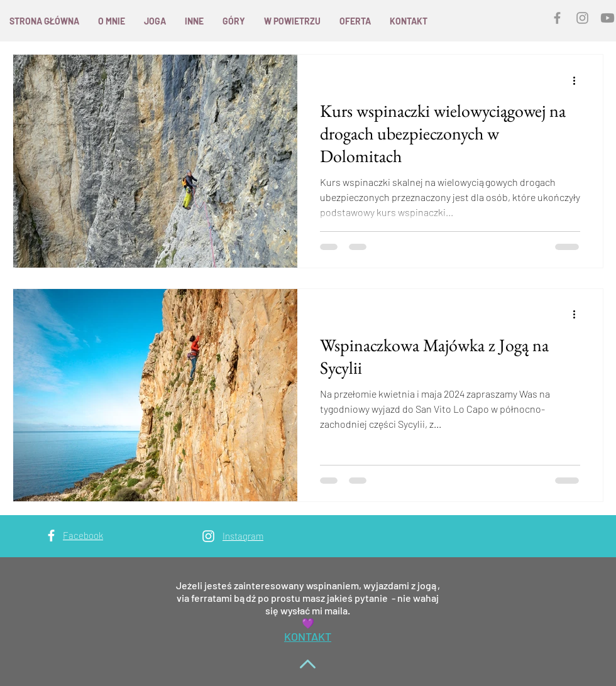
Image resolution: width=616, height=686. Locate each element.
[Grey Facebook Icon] (557, 18)
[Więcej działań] (578, 80)
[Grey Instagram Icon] (582, 18)
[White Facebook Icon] (51, 536)
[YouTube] (608, 18)
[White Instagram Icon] (208, 536)
